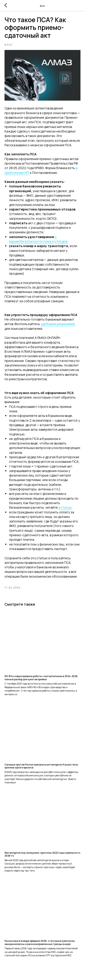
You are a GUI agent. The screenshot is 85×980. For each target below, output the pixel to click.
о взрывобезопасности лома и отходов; (39, 239)
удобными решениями (58, 324)
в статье (65, 507)
